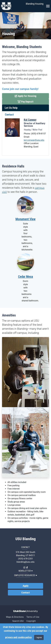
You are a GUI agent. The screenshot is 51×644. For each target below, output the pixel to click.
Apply (26, 586)
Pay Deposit (29, 101)
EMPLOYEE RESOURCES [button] (26, 575)
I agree (39, 637)
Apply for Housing (26, 96)
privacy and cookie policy (18, 637)
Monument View (26, 219)
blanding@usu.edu (26, 562)
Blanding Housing (35, 4)
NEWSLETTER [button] (26, 571)
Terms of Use (33, 617)
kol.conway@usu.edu (34, 140)
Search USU (18, 621)
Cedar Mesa (26, 277)
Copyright (31, 621)
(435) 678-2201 (26, 559)
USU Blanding (26, 539)
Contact (26, 593)
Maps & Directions (15, 617)
